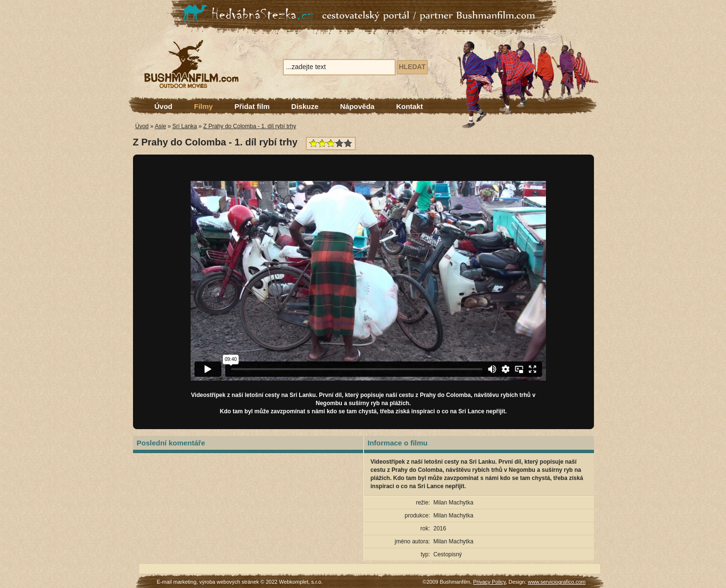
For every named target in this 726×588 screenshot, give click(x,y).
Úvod (164, 106)
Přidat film (252, 106)
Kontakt (410, 106)
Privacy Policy (489, 582)
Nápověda (357, 106)
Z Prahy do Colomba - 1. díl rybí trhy (249, 126)
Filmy (203, 106)
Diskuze (305, 106)
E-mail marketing (177, 582)
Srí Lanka (185, 126)
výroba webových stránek (229, 582)
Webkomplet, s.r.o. (301, 582)
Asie (161, 126)
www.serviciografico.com (557, 582)
